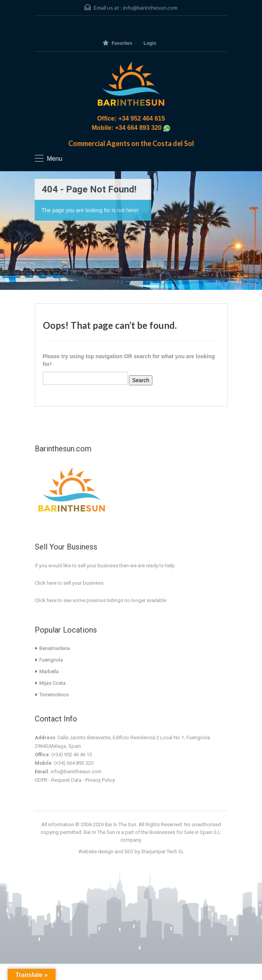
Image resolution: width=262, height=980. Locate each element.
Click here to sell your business (69, 583)
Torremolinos (54, 695)
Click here (46, 600)
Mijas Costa (52, 683)
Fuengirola (51, 660)
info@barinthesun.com (150, 8)
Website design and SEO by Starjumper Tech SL (131, 852)
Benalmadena (55, 648)
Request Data (66, 780)
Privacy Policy (100, 780)
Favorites (117, 43)
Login (150, 43)
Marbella (49, 671)
